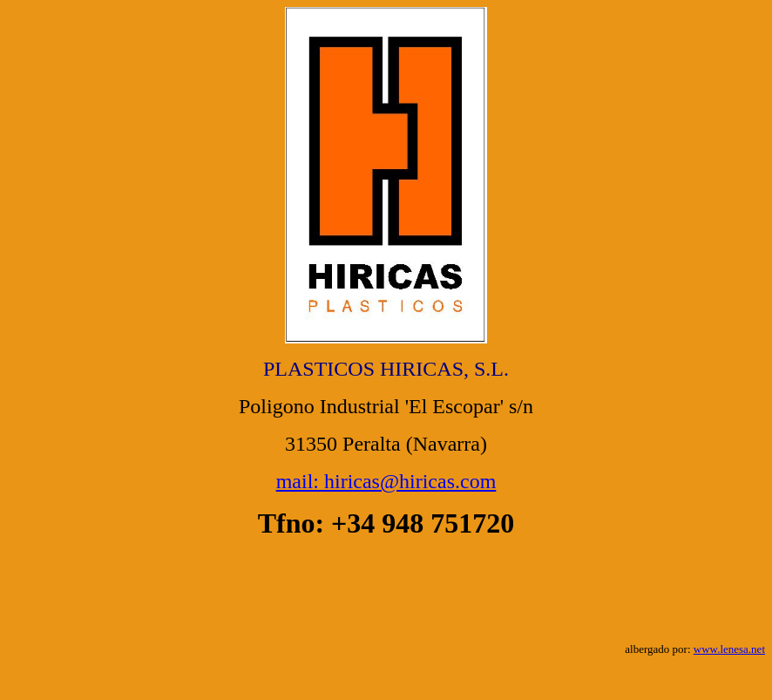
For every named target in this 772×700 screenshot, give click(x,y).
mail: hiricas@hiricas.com (386, 481)
